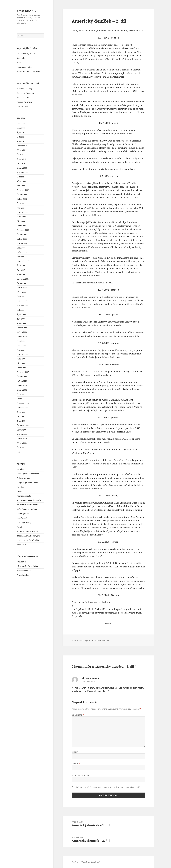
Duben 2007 (22, 288)
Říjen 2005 (21, 359)
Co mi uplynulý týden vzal (28, 474)
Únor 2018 (21, 128)
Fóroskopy (21, 487)
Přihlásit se (21, 562)
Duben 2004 (22, 439)
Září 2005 (21, 363)
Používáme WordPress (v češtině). (86, 862)
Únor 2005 (21, 394)
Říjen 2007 (21, 266)
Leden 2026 (22, 124)
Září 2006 (21, 319)
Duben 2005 (22, 385)
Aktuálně (21, 469)
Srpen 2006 (22, 323)
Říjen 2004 (21, 412)
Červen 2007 (22, 283)
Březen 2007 (22, 292)
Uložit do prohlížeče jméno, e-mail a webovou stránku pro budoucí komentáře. (108, 787)
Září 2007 (21, 270)
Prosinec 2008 (23, 208)
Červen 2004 (22, 430)
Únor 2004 (21, 448)
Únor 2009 (21, 203)
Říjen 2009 (21, 181)
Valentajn (21, 58)
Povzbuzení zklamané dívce (28, 71)
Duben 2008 (22, 239)
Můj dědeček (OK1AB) (26, 54)
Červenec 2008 (23, 230)
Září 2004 (21, 417)
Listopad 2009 (23, 177)
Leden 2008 (22, 252)
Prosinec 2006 (23, 306)
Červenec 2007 (23, 279)
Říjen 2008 (21, 217)
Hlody (19, 491)
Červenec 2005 (23, 372)
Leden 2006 (22, 345)
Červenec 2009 (23, 190)
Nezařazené (22, 518)
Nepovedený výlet (24, 67)
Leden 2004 (22, 452)
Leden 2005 (22, 399)
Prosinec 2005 (23, 350)
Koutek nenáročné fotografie (29, 500)
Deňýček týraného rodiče (27, 483)
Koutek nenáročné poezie (28, 505)
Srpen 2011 (22, 141)
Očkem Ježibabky (24, 523)
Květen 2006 (22, 332)
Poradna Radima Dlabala (27, 531)
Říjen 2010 (21, 159)
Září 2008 (21, 221)
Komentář (78, 715)
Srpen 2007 (22, 274)
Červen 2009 (22, 195)
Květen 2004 (22, 434)
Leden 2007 (22, 301)
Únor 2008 (21, 248)
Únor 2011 (21, 155)
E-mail (76, 764)
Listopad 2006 (23, 310)
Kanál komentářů (24, 571)
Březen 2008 (22, 243)
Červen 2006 (22, 328)
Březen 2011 (22, 150)
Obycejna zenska (90, 678)
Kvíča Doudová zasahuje (27, 509)
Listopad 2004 (23, 408)
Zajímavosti (22, 545)
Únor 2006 (21, 341)
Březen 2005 (22, 390)
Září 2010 (21, 163)
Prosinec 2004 (23, 403)
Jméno (76, 752)
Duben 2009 (22, 199)
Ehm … (20, 63)
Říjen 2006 (21, 314)
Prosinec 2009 (23, 172)
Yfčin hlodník (27, 11)
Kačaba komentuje (25, 496)
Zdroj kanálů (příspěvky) (27, 566)
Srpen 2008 (22, 226)
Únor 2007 (21, 297)
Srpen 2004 (22, 421)
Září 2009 (21, 186)
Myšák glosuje (23, 514)
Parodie (20, 527)
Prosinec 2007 (23, 257)
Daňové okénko (23, 478)
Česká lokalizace (24, 575)
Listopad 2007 (23, 261)
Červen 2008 (22, 235)
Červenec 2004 (23, 425)
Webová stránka (80, 775)
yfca (88, 640)
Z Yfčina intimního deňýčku (28, 536)
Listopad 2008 (23, 212)
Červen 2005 (22, 377)
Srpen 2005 (22, 368)
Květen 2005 (22, 381)
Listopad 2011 (23, 137)
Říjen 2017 (21, 132)
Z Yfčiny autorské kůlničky (28, 540)
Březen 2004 (22, 443)
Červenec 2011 (23, 146)
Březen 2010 (22, 168)
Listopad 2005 (23, 354)
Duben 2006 (22, 337)
